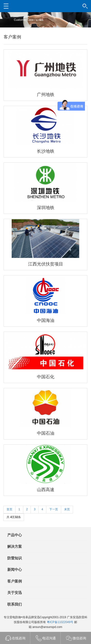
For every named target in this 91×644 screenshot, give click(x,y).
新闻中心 (15, 569)
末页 (67, 509)
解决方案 (15, 546)
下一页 (54, 509)
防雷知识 (15, 558)
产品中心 (15, 535)
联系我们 (15, 604)
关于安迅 (15, 593)
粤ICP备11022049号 (60, 622)
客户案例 (15, 581)
